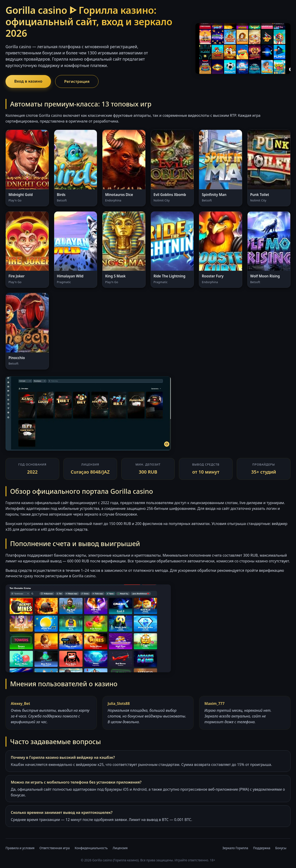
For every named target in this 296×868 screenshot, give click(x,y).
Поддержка (262, 848)
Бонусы (281, 848)
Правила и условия (20, 848)
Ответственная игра (55, 848)
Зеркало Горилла (235, 848)
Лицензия (120, 848)
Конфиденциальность (91, 848)
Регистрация (77, 81)
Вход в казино (28, 81)
